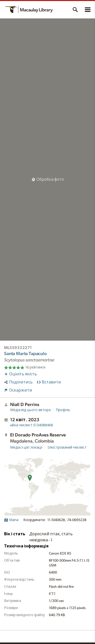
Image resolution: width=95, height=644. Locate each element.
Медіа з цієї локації (26, 448)
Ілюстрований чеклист (67, 448)
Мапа (11, 520)
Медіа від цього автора (30, 410)
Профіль (63, 410)
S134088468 (32, 425)
